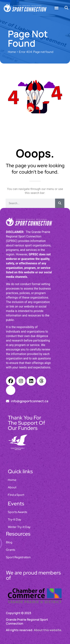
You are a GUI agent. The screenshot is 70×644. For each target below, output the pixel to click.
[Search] (60, 203)
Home (12, 52)
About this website (48, 630)
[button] (56, 8)
